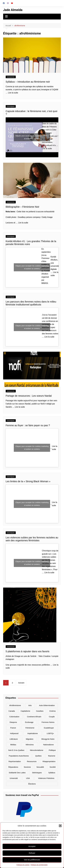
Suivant (21, 683)
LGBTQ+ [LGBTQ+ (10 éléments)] (50, 733)
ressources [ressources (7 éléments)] (32, 761)
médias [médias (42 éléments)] (13, 745)
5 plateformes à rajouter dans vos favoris (28, 651)
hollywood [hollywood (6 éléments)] (14, 733)
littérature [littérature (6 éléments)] (14, 739)
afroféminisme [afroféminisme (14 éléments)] (15, 705)
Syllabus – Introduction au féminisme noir (28, 82)
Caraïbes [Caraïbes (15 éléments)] (40, 711)
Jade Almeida (13, 10)
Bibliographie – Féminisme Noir (23, 207)
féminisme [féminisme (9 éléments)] (30, 728)
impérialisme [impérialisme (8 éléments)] (33, 733)
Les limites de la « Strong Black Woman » (28, 481)
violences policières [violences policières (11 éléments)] (46, 778)
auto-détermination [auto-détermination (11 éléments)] (47, 705)
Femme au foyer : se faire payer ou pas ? (28, 425)
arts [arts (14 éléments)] (30, 705)
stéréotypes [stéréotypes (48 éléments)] (37, 773)
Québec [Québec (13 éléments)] (39, 756)
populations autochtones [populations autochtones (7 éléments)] (19, 756)
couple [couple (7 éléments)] (52, 717)
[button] (60, 826)
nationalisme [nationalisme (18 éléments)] (48, 745)
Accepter (32, 846)
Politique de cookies (23, 865)
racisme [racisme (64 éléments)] (52, 756)
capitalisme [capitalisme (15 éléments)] (25, 711)
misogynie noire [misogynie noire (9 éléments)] (48, 739)
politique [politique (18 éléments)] (52, 750)
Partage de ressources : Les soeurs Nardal (29, 396)
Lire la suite (13, 93)
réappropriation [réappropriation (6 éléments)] (49, 761)
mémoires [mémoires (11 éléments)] (30, 745)
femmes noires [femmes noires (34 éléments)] (48, 722)
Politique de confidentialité (39, 865)
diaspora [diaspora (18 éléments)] (13, 722)
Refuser (32, 853)
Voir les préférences (32, 860)
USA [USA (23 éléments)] (28, 778)
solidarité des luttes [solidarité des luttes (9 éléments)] (17, 773)
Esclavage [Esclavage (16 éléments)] (29, 722)
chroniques (11, 106)
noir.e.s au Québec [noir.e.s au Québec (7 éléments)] (16, 750)
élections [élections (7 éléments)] (32, 784)
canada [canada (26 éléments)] (12, 711)
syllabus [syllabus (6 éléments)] (52, 773)
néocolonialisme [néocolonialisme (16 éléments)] (37, 750)
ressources (11, 77)
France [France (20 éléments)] (13, 728)
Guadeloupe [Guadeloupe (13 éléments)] (49, 728)
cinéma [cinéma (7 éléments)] (52, 711)
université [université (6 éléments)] (14, 778)
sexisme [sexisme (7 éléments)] (27, 767)
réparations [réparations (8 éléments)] (13, 767)
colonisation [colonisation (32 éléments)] (14, 717)
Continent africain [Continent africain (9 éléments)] (34, 717)
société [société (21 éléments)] (53, 767)
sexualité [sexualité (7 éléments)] (40, 767)
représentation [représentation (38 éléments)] (15, 761)
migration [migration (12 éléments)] (30, 739)
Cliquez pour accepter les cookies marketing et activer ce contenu (32, 137)
